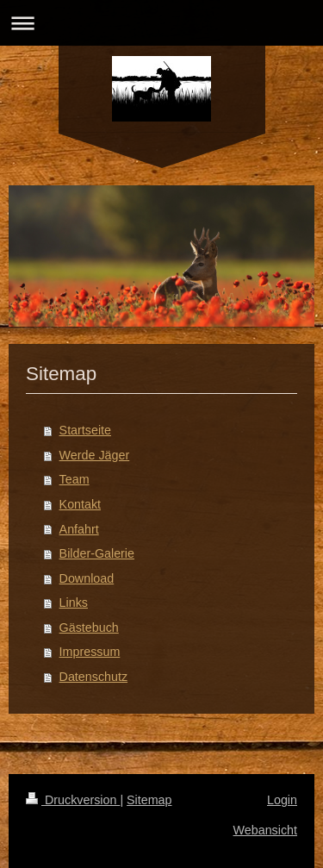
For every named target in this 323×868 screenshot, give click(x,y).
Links (74, 603)
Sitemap (149, 800)
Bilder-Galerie (97, 553)
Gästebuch (89, 628)
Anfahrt (79, 529)
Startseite (85, 430)
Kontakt (80, 504)
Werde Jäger (95, 455)
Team (75, 479)
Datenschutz (93, 677)
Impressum (90, 652)
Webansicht (265, 830)
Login (282, 800)
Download (87, 578)
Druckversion (73, 800)
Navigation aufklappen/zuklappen (161, 23)
